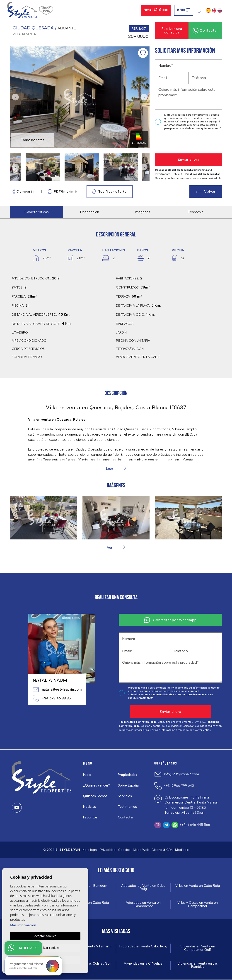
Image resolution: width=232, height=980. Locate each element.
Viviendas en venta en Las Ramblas (198, 966)
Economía (196, 212)
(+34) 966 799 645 (179, 786)
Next (145, 97)
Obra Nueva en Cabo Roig (89, 903)
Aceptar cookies (45, 935)
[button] (116, 547)
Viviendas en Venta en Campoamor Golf (198, 948)
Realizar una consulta (172, 30)
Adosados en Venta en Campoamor (143, 905)
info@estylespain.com (182, 774)
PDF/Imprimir (63, 192)
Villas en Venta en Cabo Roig (198, 886)
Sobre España (128, 785)
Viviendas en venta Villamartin (89, 947)
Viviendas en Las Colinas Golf (89, 964)
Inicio (87, 775)
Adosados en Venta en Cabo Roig (143, 887)
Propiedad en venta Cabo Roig (143, 947)
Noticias (90, 807)
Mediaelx (182, 850)
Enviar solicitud (156, 10)
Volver (206, 192)
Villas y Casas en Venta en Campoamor (198, 905)
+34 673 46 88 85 (52, 699)
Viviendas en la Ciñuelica (143, 964)
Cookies (124, 850)
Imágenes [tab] (143, 212)
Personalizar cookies (45, 947)
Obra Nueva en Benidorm (89, 886)
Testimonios (128, 807)
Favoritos (91, 817)
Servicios (125, 796)
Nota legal (90, 850)
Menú (184, 10)
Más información (23, 924)
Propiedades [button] (128, 775)
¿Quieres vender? (97, 785)
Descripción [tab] (90, 212)
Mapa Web (141, 850)
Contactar (126, 817)
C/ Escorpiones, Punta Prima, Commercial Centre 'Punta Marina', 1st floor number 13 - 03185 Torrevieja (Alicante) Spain (191, 805)
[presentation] (179, 142)
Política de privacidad (187, 122)
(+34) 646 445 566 (195, 825)
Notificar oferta (110, 192)
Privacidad (108, 850)
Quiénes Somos (95, 796)
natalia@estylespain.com (57, 689)
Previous (14, 97)
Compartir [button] (23, 192)
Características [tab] (37, 212)
